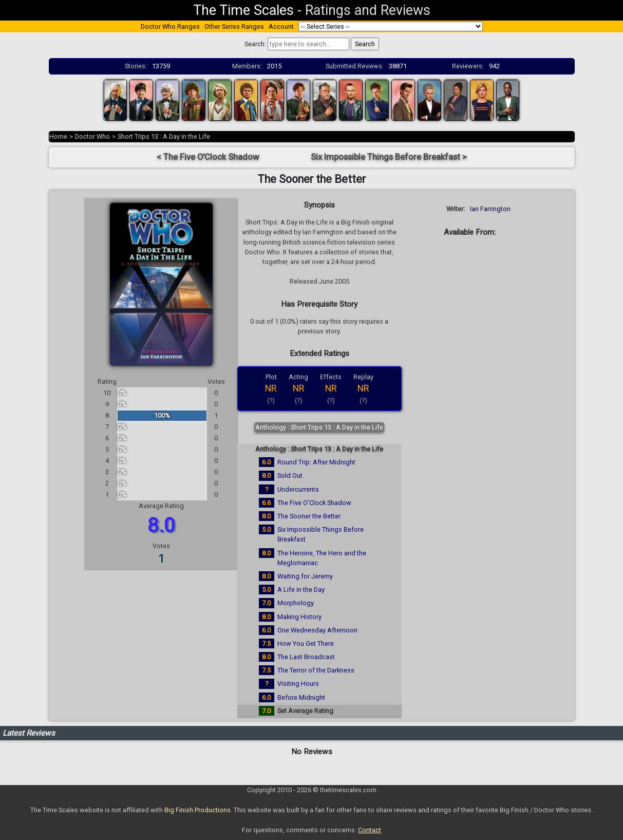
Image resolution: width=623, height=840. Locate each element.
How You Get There (306, 643)
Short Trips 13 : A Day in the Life (164, 136)
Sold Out (290, 475)
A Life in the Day (301, 590)
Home (58, 136)
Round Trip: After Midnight (316, 462)
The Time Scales (243, 10)
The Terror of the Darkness (316, 670)
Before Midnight (301, 697)
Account (281, 26)
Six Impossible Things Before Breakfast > (389, 157)
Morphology (296, 603)
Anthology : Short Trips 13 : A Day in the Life (319, 427)
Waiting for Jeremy (305, 576)
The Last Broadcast (306, 657)
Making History (299, 617)
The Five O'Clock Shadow (314, 503)
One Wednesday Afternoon (317, 630)
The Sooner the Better (309, 516)
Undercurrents (298, 489)
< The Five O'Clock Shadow (208, 157)
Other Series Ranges (234, 26)
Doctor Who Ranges (170, 26)
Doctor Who (92, 136)
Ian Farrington (490, 209)
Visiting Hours (298, 684)
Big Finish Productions (197, 810)
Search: (255, 44)
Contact (370, 830)
